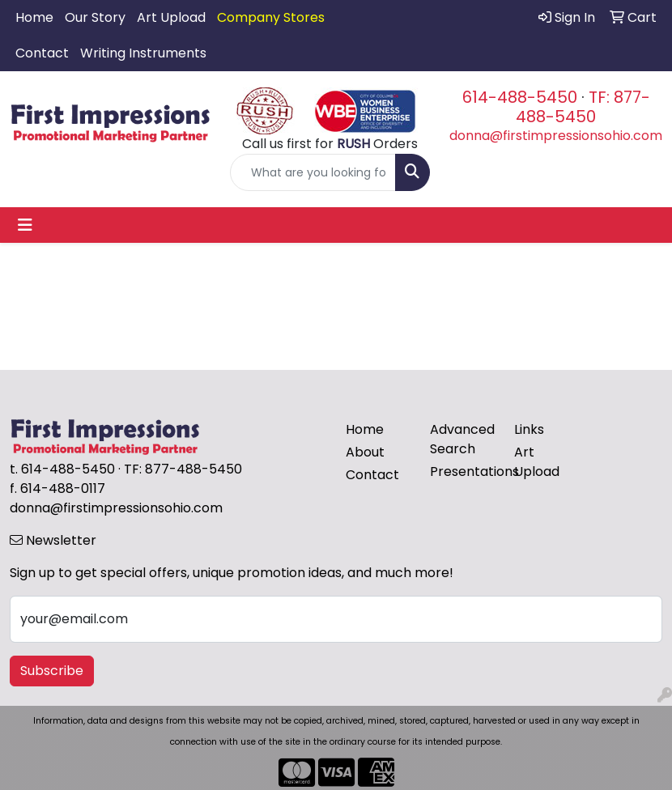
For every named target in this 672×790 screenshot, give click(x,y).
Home (34, 17)
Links (529, 429)
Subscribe (52, 671)
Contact (42, 53)
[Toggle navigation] (25, 225)
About (365, 452)
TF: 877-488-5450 (583, 107)
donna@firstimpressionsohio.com (556, 136)
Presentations (462, 471)
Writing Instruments (143, 53)
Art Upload (171, 17)
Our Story (95, 17)
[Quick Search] (313, 172)
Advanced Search (462, 439)
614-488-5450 (520, 97)
